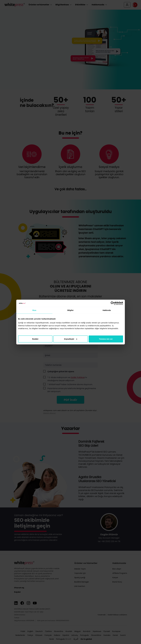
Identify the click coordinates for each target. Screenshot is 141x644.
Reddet (35, 339)
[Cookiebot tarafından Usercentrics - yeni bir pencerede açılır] (112, 303)
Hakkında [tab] (107, 310)
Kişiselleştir (71, 339)
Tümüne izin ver (106, 339)
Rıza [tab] (34, 310)
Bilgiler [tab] (71, 310)
